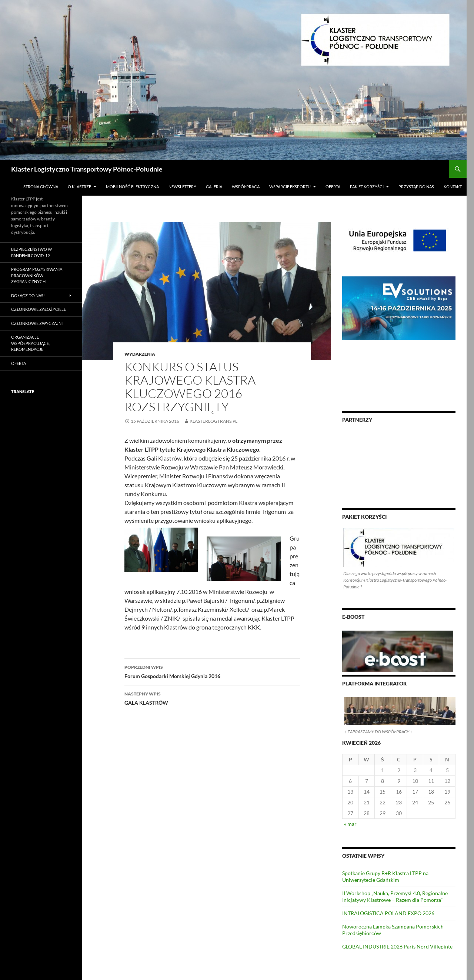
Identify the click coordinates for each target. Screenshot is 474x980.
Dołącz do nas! (28, 295)
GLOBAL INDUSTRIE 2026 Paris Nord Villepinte (397, 946)
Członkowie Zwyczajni (37, 323)
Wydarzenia (140, 354)
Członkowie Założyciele (39, 309)
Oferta (333, 187)
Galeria (214, 187)
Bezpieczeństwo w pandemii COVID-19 (31, 252)
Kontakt (453, 187)
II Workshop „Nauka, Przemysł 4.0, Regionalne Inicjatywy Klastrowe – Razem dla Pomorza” (395, 896)
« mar (350, 824)
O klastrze (79, 187)
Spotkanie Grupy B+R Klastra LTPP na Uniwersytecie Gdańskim (385, 876)
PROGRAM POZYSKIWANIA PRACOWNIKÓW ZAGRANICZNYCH (37, 275)
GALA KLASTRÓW (212, 698)
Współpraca (246, 187)
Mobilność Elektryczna (132, 187)
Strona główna (41, 187)
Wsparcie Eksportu (290, 187)
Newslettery (182, 187)
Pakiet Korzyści (367, 187)
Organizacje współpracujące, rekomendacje (30, 343)
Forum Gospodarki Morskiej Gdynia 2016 (212, 671)
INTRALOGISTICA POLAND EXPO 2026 (388, 913)
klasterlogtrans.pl (213, 421)
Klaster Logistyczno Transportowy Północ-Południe (87, 169)
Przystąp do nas (416, 187)
